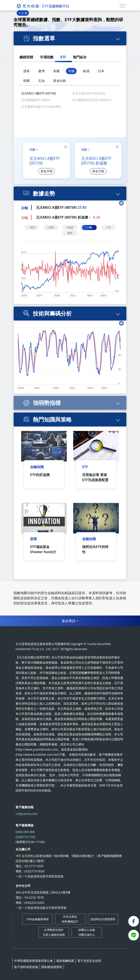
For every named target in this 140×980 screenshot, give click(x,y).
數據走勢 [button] (44, 193)
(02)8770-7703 (26, 837)
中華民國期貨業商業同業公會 (34, 961)
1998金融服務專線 (37, 919)
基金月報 (47, 171)
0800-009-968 (25, 832)
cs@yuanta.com (26, 814)
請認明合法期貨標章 (103, 919)
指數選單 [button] (44, 38)
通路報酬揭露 (65, 961)
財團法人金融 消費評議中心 (87, 932)
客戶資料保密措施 (26, 967)
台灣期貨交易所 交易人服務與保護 (54, 932)
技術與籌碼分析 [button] (52, 313)
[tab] (70, 38)
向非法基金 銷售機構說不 (70, 919)
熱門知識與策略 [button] (52, 419)
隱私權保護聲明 (52, 967)
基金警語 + (70, 621)
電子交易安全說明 (89, 961)
